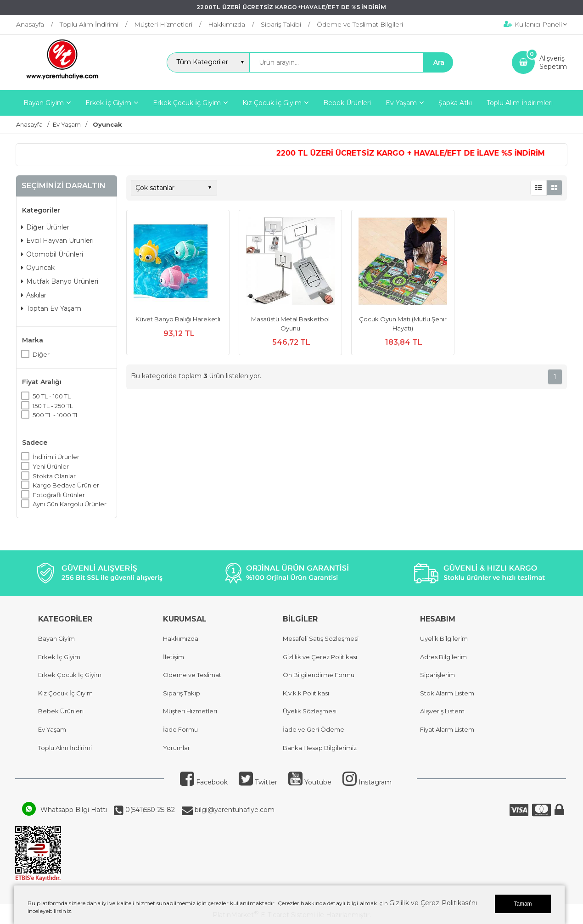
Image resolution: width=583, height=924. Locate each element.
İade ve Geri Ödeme (314, 729)
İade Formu (180, 729)
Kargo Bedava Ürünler (66, 485)
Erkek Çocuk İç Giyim (70, 675)
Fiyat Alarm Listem (447, 729)
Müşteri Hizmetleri (190, 711)
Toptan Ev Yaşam (51, 308)
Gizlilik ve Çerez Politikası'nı (433, 903)
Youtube (310, 782)
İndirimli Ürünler (56, 457)
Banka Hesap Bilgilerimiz (320, 748)
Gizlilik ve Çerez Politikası (320, 657)
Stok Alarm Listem (447, 693)
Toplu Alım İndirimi (65, 748)
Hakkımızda (181, 638)
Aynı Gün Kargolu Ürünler (70, 504)
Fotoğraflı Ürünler (59, 495)
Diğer (41, 354)
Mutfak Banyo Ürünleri (60, 281)
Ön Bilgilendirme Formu (319, 675)
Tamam (523, 904)
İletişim (174, 657)
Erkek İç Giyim (59, 657)
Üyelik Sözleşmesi (310, 711)
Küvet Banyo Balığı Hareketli (178, 319)
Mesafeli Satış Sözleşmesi (321, 638)
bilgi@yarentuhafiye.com (234, 810)
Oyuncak (38, 268)
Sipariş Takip (182, 693)
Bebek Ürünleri (61, 711)
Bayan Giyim (56, 638)
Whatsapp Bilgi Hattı (74, 810)
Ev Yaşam (52, 729)
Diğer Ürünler (45, 227)
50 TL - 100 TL (52, 396)
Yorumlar (177, 748)
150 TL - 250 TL (53, 406)
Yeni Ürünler (51, 466)
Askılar (34, 295)
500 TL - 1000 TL (56, 415)
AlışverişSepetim (553, 62)
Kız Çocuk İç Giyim (65, 693)
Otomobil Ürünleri (52, 254)
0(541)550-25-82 (149, 810)
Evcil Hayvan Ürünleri (57, 241)
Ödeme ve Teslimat (192, 675)
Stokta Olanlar (54, 476)
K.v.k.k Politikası (306, 693)
